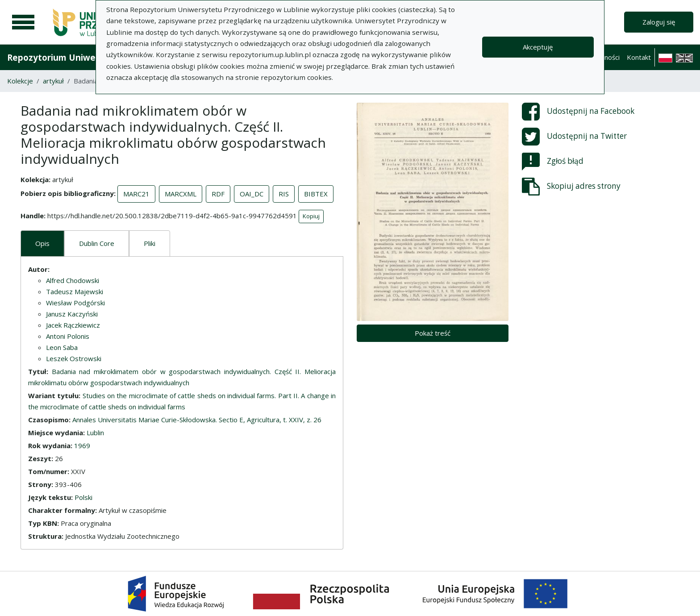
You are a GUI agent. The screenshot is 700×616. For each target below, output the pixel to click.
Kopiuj (311, 216)
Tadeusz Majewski (75, 291)
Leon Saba (62, 347)
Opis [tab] (42, 243)
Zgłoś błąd (553, 162)
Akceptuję (538, 47)
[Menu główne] (23, 22)
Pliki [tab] (150, 243)
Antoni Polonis (68, 336)
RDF (218, 194)
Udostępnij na (578, 112)
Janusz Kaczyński (72, 314)
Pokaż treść (433, 333)
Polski (83, 497)
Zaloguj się (659, 22)
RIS (284, 194)
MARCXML (181, 194)
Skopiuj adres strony (571, 187)
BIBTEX (316, 194)
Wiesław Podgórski (75, 303)
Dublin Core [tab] (97, 243)
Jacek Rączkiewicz (73, 325)
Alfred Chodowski (73, 280)
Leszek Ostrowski (74, 358)
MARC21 (136, 194)
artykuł (53, 81)
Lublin (95, 433)
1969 (82, 445)
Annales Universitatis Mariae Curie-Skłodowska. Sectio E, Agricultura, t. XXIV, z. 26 (197, 420)
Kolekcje (20, 81)
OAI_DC (252, 194)
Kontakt (639, 57)
